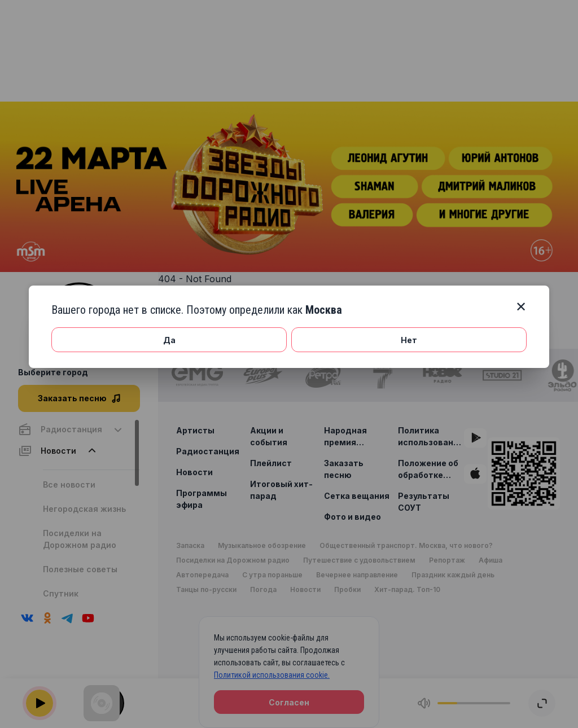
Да (169, 340)
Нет (409, 340)
